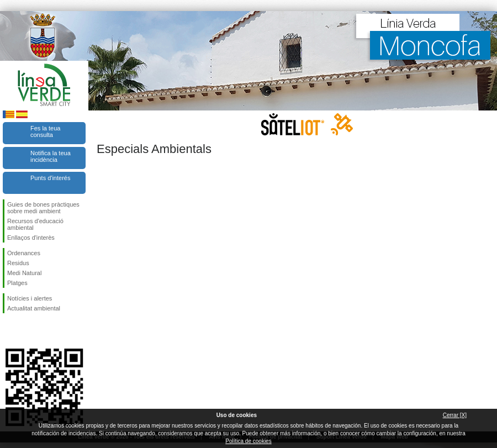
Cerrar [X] (455, 415)
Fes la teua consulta (45, 131)
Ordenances (24, 253)
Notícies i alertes (30, 298)
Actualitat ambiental (34, 308)
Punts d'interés (50, 178)
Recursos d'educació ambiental (35, 224)
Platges (17, 283)
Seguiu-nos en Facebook (9, 331)
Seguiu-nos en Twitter (28, 331)
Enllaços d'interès (31, 238)
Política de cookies (248, 441)
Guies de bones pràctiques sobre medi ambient (43, 208)
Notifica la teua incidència (51, 156)
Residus (18, 263)
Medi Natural (24, 273)
